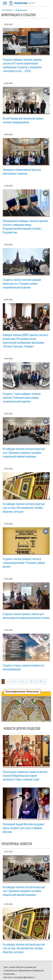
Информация (21, 10)
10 (40, 681)
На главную (7, 10)
